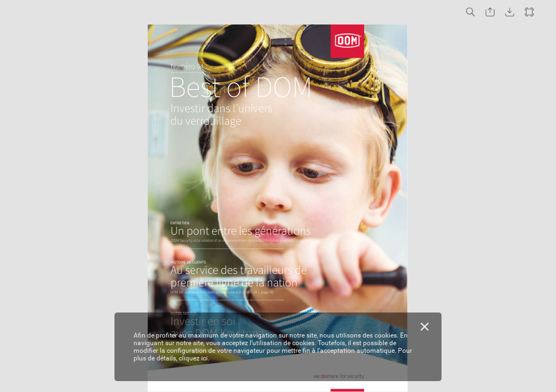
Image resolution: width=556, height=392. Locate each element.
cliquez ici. (194, 358)
